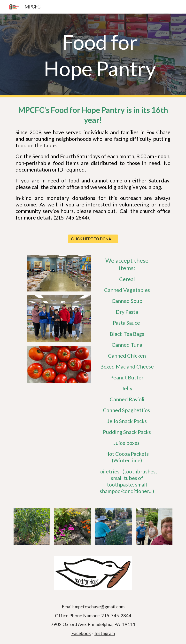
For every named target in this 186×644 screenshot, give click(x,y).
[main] (100, 55)
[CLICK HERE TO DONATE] (93, 239)
